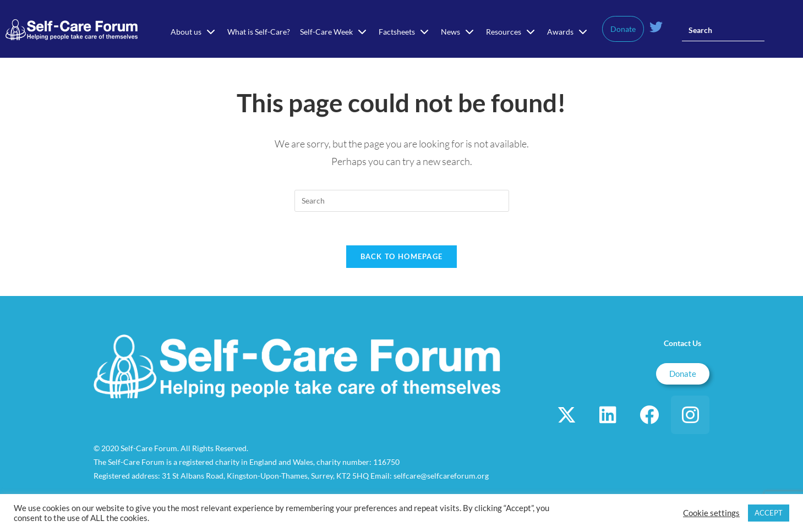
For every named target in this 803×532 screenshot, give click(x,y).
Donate (623, 29)
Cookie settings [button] (711, 513)
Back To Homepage (402, 256)
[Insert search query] (723, 30)
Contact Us (682, 343)
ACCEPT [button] (769, 513)
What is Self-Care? (259, 32)
